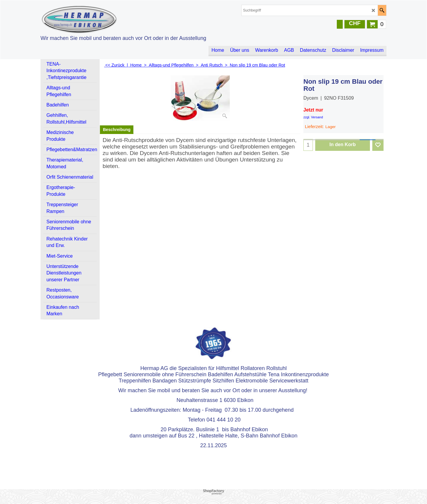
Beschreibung (117, 130)
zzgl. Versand (313, 117)
